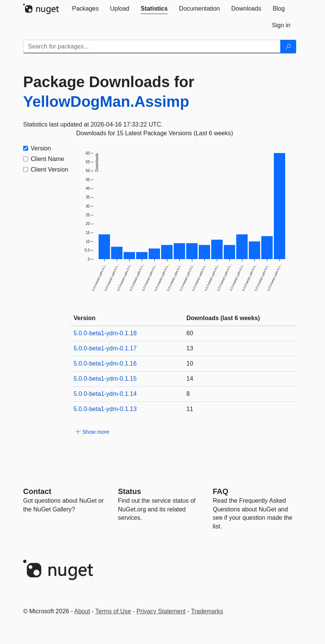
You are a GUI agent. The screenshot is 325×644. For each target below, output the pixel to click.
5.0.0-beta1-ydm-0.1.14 (105, 394)
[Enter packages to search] (152, 47)
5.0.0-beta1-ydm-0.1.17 (105, 348)
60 (190, 333)
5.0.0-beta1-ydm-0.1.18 (105, 333)
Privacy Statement (161, 611)
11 (190, 409)
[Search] (288, 47)
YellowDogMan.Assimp (106, 102)
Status (130, 491)
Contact (37, 491)
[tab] (85, 9)
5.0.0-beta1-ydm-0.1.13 (105, 409)
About (82, 611)
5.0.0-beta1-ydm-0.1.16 (105, 363)
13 (190, 348)
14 (190, 379)
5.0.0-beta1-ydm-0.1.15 (105, 379)
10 (190, 363)
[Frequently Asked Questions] (221, 491)
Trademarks (207, 611)
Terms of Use (113, 611)
